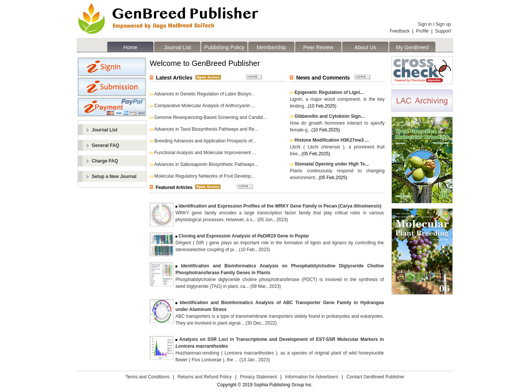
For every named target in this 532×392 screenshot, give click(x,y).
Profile (422, 31)
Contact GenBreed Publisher (375, 377)
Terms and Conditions (147, 377)
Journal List (177, 47)
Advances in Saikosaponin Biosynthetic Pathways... (206, 164)
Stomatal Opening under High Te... (332, 164)
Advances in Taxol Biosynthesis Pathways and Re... (206, 129)
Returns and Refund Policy (205, 377)
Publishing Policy (224, 47)
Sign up (443, 24)
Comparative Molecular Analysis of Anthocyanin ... (205, 106)
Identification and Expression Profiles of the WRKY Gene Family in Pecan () (280, 206)
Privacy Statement (258, 377)
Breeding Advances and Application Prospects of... (205, 141)
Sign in (425, 24)
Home (130, 47)
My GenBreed (412, 47)
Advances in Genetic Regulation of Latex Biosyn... (205, 94)
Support (443, 31)
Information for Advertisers (311, 377)
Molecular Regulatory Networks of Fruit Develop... (204, 176)
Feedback (400, 31)
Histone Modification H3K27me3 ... (332, 140)
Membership (271, 47)
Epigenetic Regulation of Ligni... (329, 92)
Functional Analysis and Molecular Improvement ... (205, 153)
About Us (365, 47)
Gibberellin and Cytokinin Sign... (329, 116)
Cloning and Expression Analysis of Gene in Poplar (244, 236)
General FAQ (106, 145)
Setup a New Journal (114, 176)
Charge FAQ (105, 161)
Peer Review (318, 47)
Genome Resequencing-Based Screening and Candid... (210, 117)
